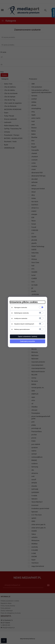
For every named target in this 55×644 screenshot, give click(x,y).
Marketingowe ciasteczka (22, 313)
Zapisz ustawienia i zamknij (27, 337)
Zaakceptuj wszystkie (27, 341)
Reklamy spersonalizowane (22, 329)
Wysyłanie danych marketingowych (24, 324)
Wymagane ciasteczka (21, 307)
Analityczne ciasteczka (21, 318)
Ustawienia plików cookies (24, 302)
